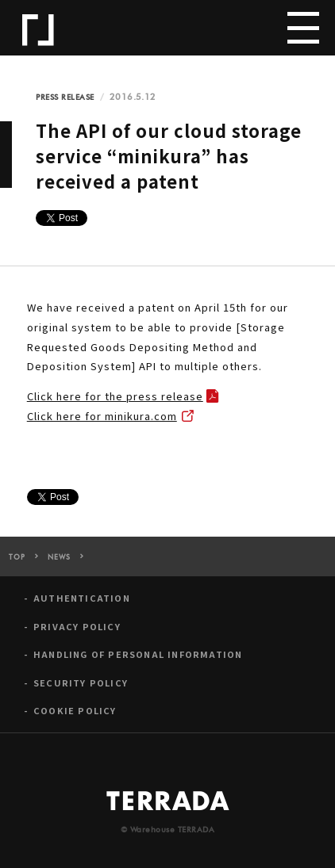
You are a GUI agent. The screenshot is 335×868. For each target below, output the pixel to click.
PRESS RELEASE (65, 98)
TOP (17, 562)
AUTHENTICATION (82, 602)
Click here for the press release (115, 396)
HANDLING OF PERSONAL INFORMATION (138, 658)
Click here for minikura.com (102, 416)
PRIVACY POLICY (77, 631)
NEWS (59, 562)
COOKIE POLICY (75, 715)
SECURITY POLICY (81, 686)
